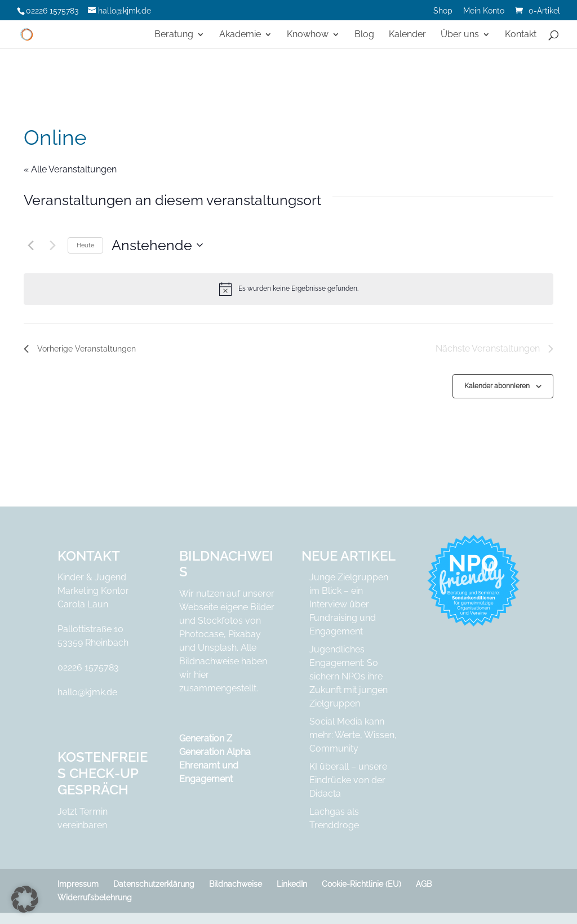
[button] (25, 899)
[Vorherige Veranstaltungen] (30, 245)
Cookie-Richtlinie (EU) (361, 884)
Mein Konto (484, 11)
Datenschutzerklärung (154, 884)
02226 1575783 (88, 667)
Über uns (460, 35)
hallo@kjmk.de (87, 692)
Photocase (201, 634)
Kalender (407, 35)
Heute (85, 245)
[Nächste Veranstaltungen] (52, 245)
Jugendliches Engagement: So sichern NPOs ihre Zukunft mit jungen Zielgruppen (349, 676)
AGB (424, 884)
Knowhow (308, 35)
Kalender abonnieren (497, 386)
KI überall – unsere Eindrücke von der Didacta (348, 780)
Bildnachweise (236, 884)
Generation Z (206, 738)
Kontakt (521, 35)
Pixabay (245, 634)
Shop (443, 11)
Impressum (78, 884)
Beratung (174, 35)
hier (201, 675)
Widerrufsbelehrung (95, 898)
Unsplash (217, 648)
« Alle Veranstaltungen (70, 169)
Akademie (240, 35)
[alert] (288, 289)
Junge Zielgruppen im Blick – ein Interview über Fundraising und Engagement (349, 604)
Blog (364, 35)
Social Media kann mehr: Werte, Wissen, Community (353, 735)
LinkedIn (292, 884)
